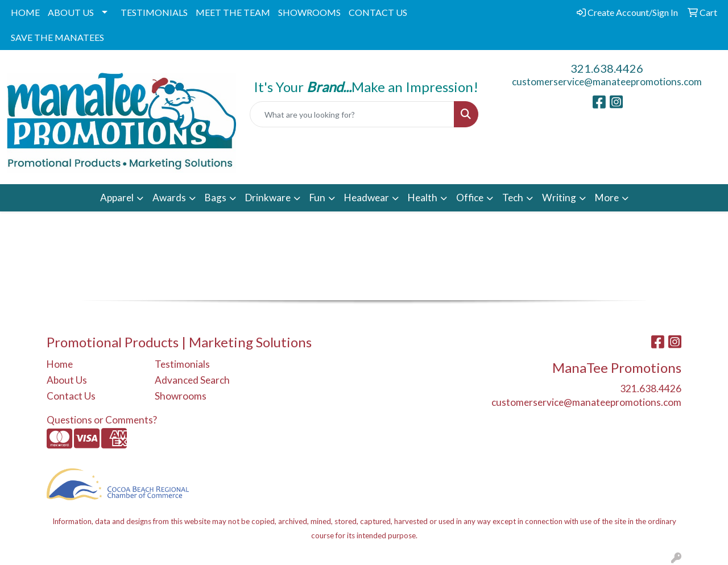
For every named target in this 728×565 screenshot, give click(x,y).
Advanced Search (192, 380)
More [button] (607, 198)
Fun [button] (317, 198)
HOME (25, 12)
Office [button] (470, 198)
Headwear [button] (367, 198)
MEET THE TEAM (233, 12)
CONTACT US (378, 12)
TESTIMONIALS (154, 12)
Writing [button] (559, 198)
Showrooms (181, 396)
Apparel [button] (117, 198)
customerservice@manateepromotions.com (607, 82)
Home (60, 364)
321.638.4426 (607, 68)
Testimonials (182, 364)
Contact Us (71, 396)
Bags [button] (216, 198)
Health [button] (423, 198)
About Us (67, 380)
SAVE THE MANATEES (57, 37)
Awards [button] (169, 198)
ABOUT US (71, 12)
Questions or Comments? (102, 420)
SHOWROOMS (309, 12)
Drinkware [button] (268, 198)
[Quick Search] (352, 114)
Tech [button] (513, 198)
